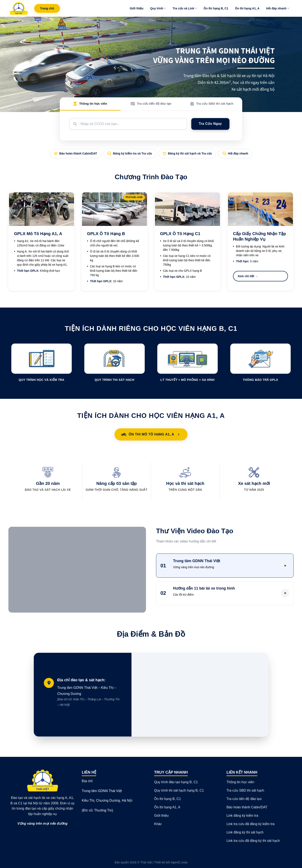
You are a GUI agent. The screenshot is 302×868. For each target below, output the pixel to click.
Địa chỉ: (87, 781)
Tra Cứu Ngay (210, 124)
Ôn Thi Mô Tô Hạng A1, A (151, 434)
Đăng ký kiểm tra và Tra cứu (130, 153)
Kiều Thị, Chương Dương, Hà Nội (107, 800)
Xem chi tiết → (248, 276)
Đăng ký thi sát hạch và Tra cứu (187, 153)
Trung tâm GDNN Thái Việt (102, 791)
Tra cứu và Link (185, 8)
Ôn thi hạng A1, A (247, 8)
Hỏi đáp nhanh (278, 8)
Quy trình (158, 8)
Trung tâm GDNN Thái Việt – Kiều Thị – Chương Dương (89, 697)
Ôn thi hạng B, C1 (216, 8)
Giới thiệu (137, 8)
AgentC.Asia (179, 862)
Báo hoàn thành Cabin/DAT (75, 153)
